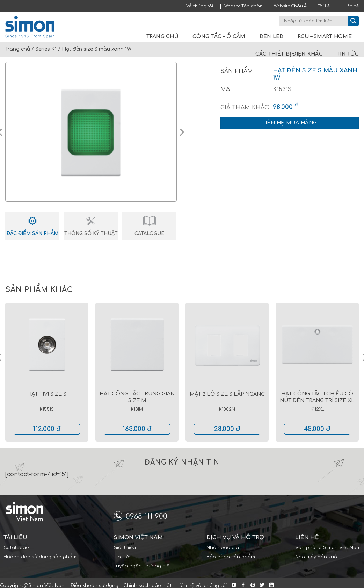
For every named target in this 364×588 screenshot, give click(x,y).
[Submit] (353, 21)
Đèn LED (272, 37)
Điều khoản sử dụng (94, 586)
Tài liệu (325, 6)
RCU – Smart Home (325, 37)
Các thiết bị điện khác (289, 54)
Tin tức (348, 54)
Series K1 (46, 49)
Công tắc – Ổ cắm (219, 37)
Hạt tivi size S (47, 394)
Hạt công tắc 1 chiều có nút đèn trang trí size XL (317, 397)
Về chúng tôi (200, 6)
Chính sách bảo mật (148, 586)
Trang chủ (163, 37)
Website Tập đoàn (243, 6)
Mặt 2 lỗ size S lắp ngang (227, 394)
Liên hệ (351, 6)
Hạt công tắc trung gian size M (137, 397)
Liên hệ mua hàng (290, 123)
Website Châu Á (290, 6)
